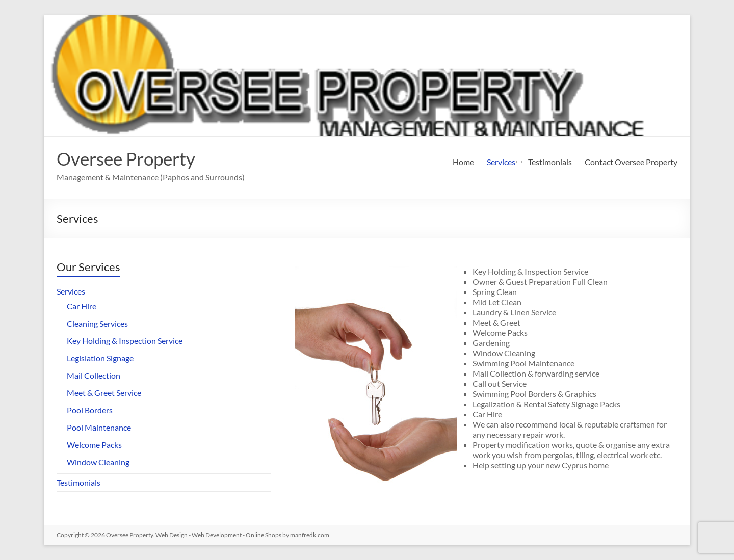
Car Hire (82, 306)
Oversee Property (129, 158)
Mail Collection (94, 375)
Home (463, 162)
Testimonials (550, 162)
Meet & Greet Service (104, 393)
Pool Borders (90, 410)
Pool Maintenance (99, 427)
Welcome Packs (94, 445)
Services (501, 162)
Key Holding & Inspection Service (125, 341)
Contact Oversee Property (631, 162)
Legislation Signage (100, 358)
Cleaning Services (97, 323)
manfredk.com (310, 535)
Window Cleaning (98, 462)
